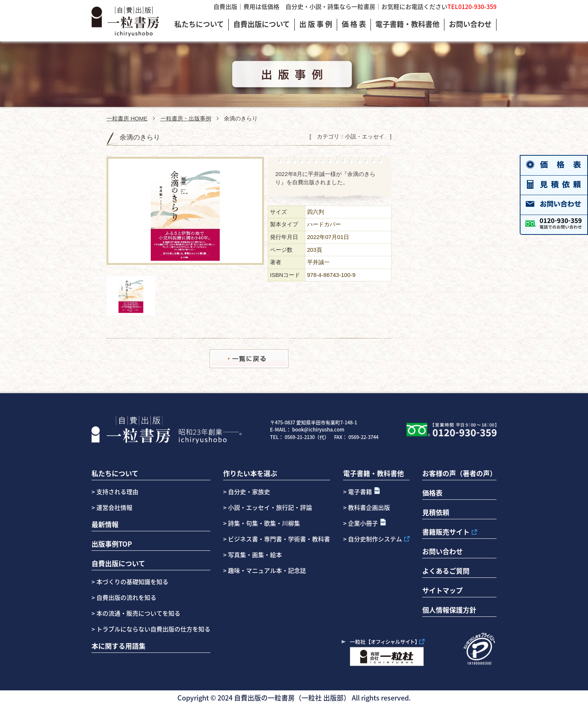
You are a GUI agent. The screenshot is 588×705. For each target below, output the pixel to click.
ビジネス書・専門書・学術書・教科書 (279, 539)
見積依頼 (436, 512)
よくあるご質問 (446, 571)
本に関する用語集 (118, 646)
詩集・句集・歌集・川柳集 (264, 523)
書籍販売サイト (446, 532)
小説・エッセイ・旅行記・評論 (270, 507)
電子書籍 (360, 492)
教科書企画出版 (369, 507)
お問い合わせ (442, 551)
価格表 (432, 493)
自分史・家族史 (249, 492)
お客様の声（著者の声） (459, 473)
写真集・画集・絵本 (255, 555)
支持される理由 (117, 492)
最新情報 (105, 524)
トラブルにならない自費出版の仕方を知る (153, 629)
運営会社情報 (114, 507)
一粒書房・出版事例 (186, 118)
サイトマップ (442, 590)
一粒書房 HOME (127, 118)
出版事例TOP (112, 544)
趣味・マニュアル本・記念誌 (267, 570)
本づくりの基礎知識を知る (132, 582)
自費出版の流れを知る (126, 597)
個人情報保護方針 (449, 610)
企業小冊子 (363, 523)
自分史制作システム (375, 539)
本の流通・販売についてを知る (138, 613)
